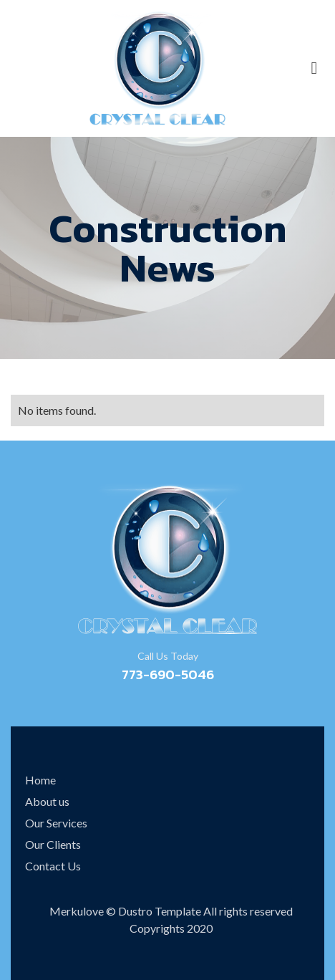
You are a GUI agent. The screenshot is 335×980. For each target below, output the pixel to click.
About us (47, 801)
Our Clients (53, 844)
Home (40, 780)
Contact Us (53, 866)
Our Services (56, 823)
